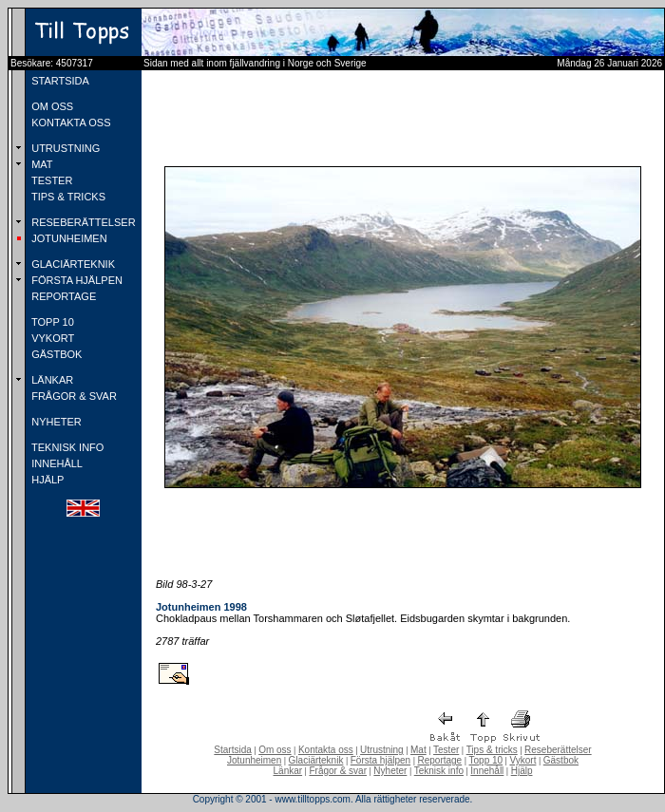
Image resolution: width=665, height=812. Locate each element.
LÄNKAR (51, 380)
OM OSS (51, 106)
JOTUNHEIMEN (68, 238)
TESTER (50, 180)
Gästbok (561, 760)
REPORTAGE (62, 296)
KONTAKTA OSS (69, 123)
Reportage (439, 760)
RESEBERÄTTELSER (82, 222)
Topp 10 (486, 760)
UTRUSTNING (64, 148)
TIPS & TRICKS (67, 197)
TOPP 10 (51, 322)
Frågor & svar (338, 771)
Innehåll (487, 771)
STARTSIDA (59, 81)
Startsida (232, 750)
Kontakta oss (326, 750)
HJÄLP (46, 480)
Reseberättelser (558, 750)
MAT (40, 164)
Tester (446, 750)
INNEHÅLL (56, 463)
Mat (418, 750)
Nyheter (390, 771)
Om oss (275, 750)
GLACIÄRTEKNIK (72, 264)
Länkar (288, 771)
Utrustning (382, 750)
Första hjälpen (380, 760)
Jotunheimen (254, 760)
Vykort (522, 760)
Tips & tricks (492, 750)
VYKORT (51, 338)
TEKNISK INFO (66, 447)
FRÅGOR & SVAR (73, 396)
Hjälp (522, 771)
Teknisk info (439, 771)
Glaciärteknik (316, 760)
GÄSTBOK (55, 354)
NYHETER (55, 422)
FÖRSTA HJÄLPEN (76, 280)
